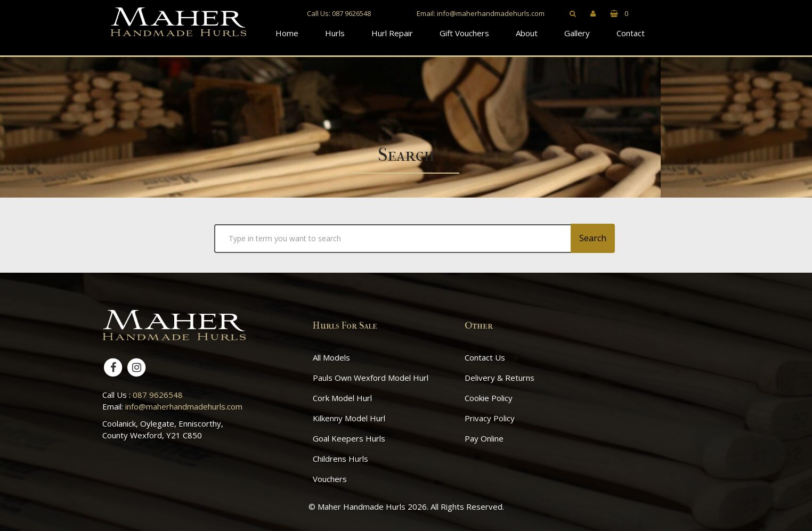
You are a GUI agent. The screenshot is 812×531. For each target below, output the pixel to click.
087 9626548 (351, 13)
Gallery (577, 33)
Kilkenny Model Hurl (349, 418)
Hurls (335, 33)
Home (287, 33)
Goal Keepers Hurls (349, 438)
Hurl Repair (392, 33)
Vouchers (330, 479)
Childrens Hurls (340, 459)
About (527, 33)
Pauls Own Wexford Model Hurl (371, 378)
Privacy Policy (490, 418)
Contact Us (485, 357)
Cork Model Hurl (342, 398)
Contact (631, 33)
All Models (331, 357)
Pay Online (484, 438)
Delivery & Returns (500, 378)
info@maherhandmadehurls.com (491, 13)
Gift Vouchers (464, 33)
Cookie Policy (489, 398)
